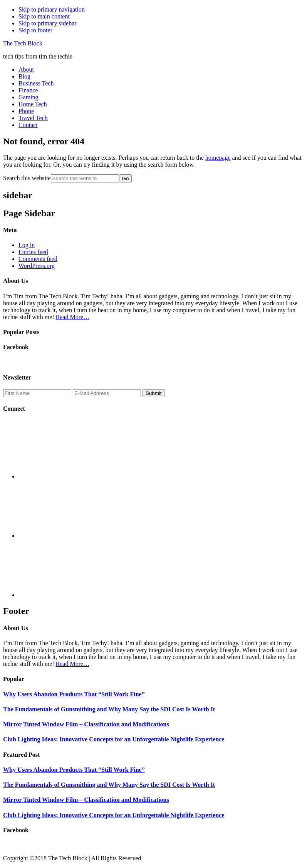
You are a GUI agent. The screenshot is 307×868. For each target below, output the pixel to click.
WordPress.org (37, 266)
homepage (218, 158)
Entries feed (33, 252)
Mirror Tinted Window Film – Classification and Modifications (86, 724)
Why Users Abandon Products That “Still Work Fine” (74, 694)
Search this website (27, 178)
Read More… (73, 317)
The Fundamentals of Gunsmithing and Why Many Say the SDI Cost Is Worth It (109, 709)
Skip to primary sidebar (48, 23)
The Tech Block (23, 43)
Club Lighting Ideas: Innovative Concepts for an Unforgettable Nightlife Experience (114, 739)
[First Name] (37, 393)
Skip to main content (44, 16)
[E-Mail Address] (107, 393)
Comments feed (38, 259)
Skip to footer (35, 30)
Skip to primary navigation (52, 9)
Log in (27, 245)
